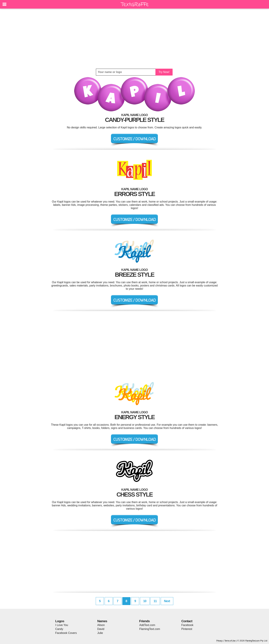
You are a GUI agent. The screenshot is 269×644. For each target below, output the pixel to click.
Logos (60, 621)
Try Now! (164, 72)
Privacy (219, 641)
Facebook (187, 625)
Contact (187, 621)
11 (155, 601)
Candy (59, 629)
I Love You (62, 625)
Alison (101, 625)
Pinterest (187, 629)
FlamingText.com (150, 629)
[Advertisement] (134, 39)
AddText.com (147, 625)
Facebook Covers (66, 633)
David (101, 629)
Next (167, 601)
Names (102, 621)
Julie (100, 633)
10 (145, 601)
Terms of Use (230, 641)
